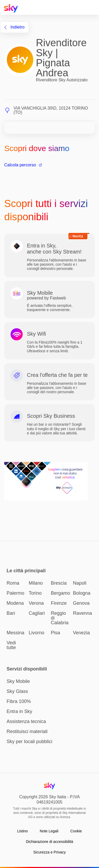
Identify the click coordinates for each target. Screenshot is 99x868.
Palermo (15, 593)
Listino (22, 831)
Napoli (80, 583)
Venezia (81, 633)
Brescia (59, 583)
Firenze (59, 603)
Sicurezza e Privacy (49, 852)
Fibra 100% (19, 701)
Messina (15, 633)
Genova (81, 603)
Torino (35, 593)
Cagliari (37, 613)
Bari (11, 613)
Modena (15, 603)
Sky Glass (17, 691)
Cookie (76, 831)
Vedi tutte (11, 645)
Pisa (56, 633)
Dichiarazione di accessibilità (49, 842)
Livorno (37, 633)
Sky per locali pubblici (29, 742)
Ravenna (82, 613)
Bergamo (61, 593)
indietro (14, 27)
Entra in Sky (19, 711)
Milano (36, 583)
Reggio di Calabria (60, 618)
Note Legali (49, 831)
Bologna (82, 593)
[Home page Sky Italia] (13, 8)
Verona (36, 603)
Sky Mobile (18, 681)
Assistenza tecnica (26, 721)
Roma (13, 583)
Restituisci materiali (27, 731)
